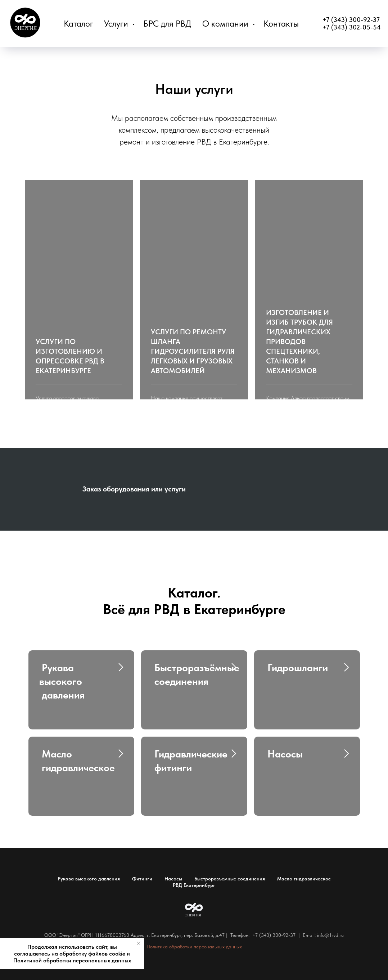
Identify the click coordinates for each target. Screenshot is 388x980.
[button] (79, 356)
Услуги (117, 24)
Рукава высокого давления (89, 879)
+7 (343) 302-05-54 (352, 27)
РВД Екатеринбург (194, 885)
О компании (226, 24)
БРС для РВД (167, 24)
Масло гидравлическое (304, 879)
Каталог (78, 24)
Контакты (281, 24)
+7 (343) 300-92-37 (351, 20)
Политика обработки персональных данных (194, 947)
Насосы (173, 879)
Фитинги (142, 879)
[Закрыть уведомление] (139, 943)
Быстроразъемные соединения (230, 879)
